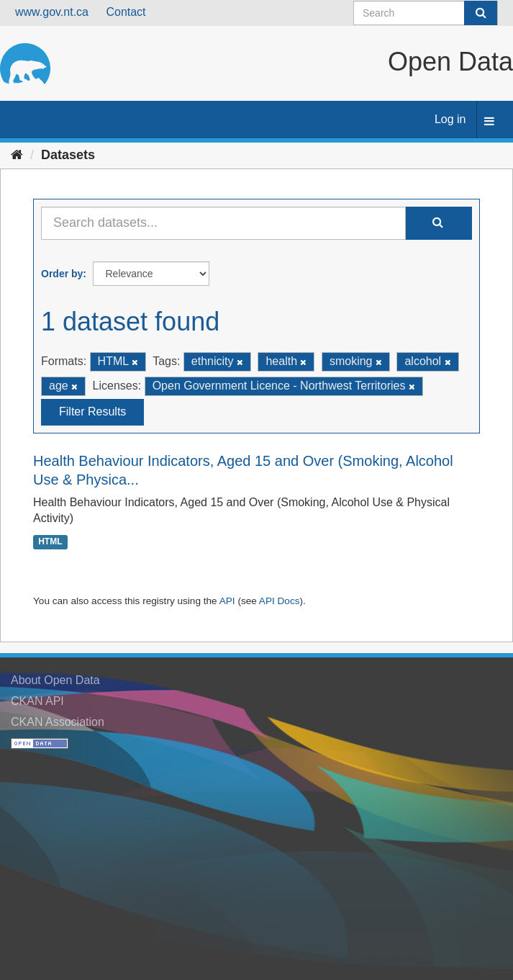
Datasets (68, 155)
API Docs (280, 601)
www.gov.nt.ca (52, 12)
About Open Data (55, 680)
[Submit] (481, 13)
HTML (50, 541)
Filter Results (92, 412)
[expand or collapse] (489, 122)
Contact (126, 12)
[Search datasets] (426, 13)
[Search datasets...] (223, 223)
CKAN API (37, 701)
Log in (450, 119)
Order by (62, 274)
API (227, 601)
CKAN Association (58, 722)
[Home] (17, 155)
